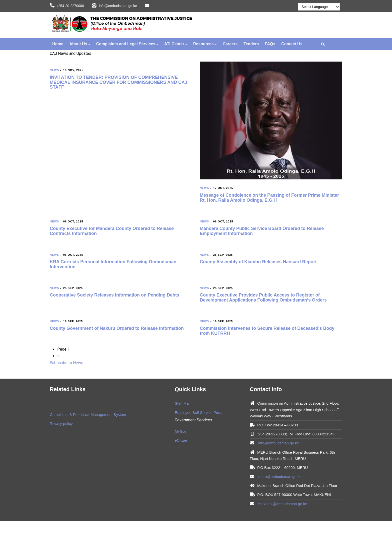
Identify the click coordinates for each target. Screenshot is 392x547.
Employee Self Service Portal (199, 413)
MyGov (181, 431)
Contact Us (292, 44)
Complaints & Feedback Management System (88, 415)
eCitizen (181, 440)
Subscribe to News (66, 363)
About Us (80, 44)
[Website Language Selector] (319, 7)
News (54, 70)
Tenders (251, 44)
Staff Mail (182, 403)
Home (58, 44)
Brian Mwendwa (80, 431)
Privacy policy (61, 424)
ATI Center (176, 44)
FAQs (270, 44)
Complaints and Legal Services (127, 44)
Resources (205, 44)
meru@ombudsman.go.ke (279, 477)
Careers (230, 44)
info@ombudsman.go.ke (278, 443)
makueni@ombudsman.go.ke (282, 504)
